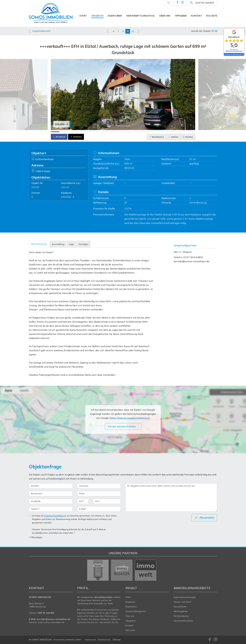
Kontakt (196, 16)
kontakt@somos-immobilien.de (191, 261)
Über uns (165, 16)
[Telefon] (51, 509)
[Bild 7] (106, 132)
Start (83, 16)
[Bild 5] (89, 132)
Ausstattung (58, 244)
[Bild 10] (131, 132)
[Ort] (107, 501)
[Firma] (99, 494)
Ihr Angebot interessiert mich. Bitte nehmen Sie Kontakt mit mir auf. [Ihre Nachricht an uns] (171, 497)
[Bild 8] (115, 132)
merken (173, 137)
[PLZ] (83, 501)
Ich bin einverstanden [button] (122, 426)
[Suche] (169, 3)
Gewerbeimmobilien (183, 621)
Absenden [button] (207, 518)
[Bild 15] (174, 132)
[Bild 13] (157, 132)
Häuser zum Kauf (182, 602)
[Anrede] (51, 486)
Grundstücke (180, 607)
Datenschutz (104, 640)
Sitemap (117, 640)
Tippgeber (181, 16)
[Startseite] (51, 13)
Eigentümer (115, 16)
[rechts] (138, 31)
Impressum (91, 640)
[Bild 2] (64, 132)
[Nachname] (51, 494)
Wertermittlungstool (141, 16)
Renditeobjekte (181, 616)
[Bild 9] (123, 132)
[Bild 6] (98, 132)
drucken (188, 137)
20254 (35, 187)
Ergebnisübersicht (40, 31)
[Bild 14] (165, 132)
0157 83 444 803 (205, 3)
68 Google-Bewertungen (234, 51)
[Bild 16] (182, 132)
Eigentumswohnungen (185, 597)
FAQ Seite (212, 16)
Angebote (97, 16)
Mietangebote (181, 611)
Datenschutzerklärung (55, 516)
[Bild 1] (55, 132)
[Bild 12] (148, 132)
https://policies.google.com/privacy (130, 418)
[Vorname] (99, 486)
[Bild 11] (140, 132)
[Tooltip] (243, 54)
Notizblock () (156, 137)
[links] (108, 31)
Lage (71, 244)
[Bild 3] (72, 132)
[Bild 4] (80, 132)
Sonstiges (83, 244)
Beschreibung (39, 244)
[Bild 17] (191, 132)
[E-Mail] (99, 509)
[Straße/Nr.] (51, 501)
